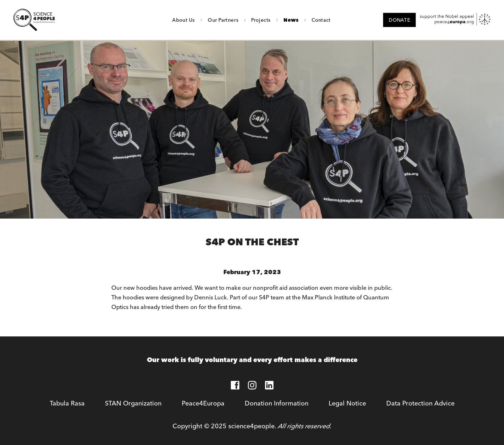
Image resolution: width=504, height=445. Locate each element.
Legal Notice (347, 403)
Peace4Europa (203, 403)
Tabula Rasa (67, 403)
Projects (261, 20)
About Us (184, 20)
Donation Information (277, 403)
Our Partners (223, 20)
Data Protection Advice (420, 403)
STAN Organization (133, 403)
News (291, 20)
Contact (321, 20)
